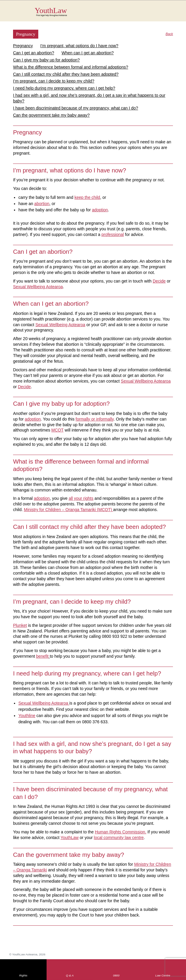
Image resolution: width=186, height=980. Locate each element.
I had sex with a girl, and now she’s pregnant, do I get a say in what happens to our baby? (89, 98)
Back (169, 34)
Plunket (20, 625)
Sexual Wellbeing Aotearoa (38, 287)
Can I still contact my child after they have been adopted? (66, 74)
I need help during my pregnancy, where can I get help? (64, 88)
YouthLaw (104, 12)
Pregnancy (23, 46)
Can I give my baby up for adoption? (46, 60)
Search (160, 14)
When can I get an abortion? (88, 53)
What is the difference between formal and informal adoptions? (71, 67)
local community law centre (119, 838)
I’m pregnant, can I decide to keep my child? (54, 81)
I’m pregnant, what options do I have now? (79, 46)
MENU (172, 10)
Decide (159, 281)
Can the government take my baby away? (51, 115)
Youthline (27, 716)
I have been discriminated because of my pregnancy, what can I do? (76, 108)
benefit (42, 656)
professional (113, 234)
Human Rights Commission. (121, 832)
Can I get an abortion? (34, 53)
